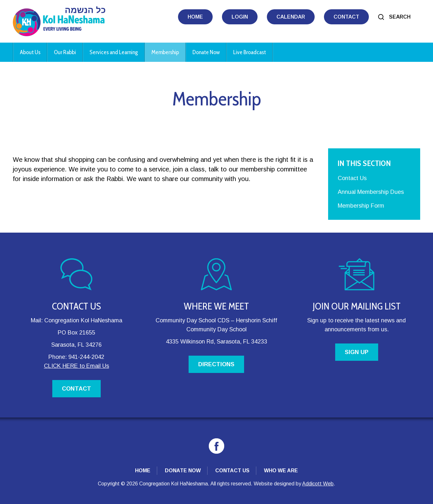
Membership (165, 52)
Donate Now (206, 52)
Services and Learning (114, 52)
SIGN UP (357, 352)
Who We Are (281, 471)
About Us (30, 52)
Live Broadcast (250, 52)
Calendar (291, 17)
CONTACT (76, 389)
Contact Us (352, 178)
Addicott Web (318, 484)
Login (240, 17)
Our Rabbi (65, 52)
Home (195, 17)
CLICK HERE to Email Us (76, 366)
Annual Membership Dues (371, 192)
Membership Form (361, 206)
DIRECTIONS (216, 364)
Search (400, 17)
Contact (346, 17)
